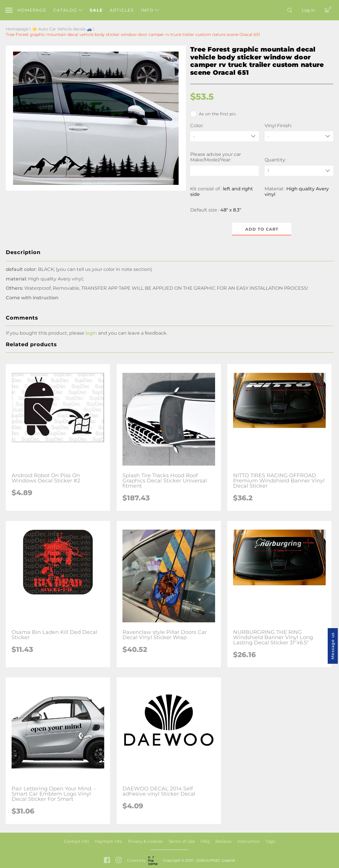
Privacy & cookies (145, 841)
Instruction (249, 841)
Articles (122, 10)
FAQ (205, 841)
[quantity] (299, 171)
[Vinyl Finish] (299, 136)
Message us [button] (333, 646)
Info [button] (150, 10)
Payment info (109, 841)
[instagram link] (119, 861)
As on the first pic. (214, 114)
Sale (96, 10)
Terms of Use (182, 841)
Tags (270, 841)
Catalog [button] (68, 10)
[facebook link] (107, 861)
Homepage (32, 10)
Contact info (77, 841)
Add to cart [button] (262, 229)
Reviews (223, 841)
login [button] (91, 333)
